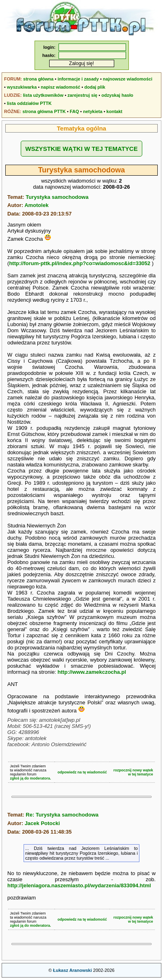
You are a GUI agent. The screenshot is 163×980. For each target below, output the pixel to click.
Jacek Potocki (42, 823)
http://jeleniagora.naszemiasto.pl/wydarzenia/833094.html (79, 885)
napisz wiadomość (60, 87)
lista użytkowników (43, 95)
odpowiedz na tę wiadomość (83, 772)
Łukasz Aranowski (72, 970)
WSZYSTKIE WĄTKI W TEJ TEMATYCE (81, 149)
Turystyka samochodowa (57, 197)
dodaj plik (95, 87)
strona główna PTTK (44, 111)
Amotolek (36, 205)
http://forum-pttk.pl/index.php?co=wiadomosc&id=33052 (79, 263)
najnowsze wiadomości (128, 79)
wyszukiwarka (22, 87)
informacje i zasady (78, 79)
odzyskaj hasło (117, 95)
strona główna (38, 79)
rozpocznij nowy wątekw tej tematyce (133, 772)
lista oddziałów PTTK (29, 103)
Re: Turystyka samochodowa (62, 815)
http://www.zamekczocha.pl (92, 672)
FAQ (75, 111)
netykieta (93, 111)
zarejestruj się (82, 95)
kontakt (114, 111)
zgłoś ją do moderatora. (31, 778)
